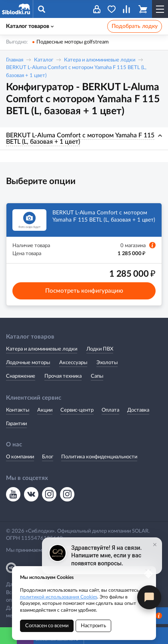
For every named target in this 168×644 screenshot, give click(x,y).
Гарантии (16, 424)
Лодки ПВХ (100, 349)
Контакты (18, 410)
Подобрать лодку (135, 26)
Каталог (44, 60)
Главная (15, 60)
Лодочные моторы (28, 363)
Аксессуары (73, 363)
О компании (20, 457)
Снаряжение (21, 376)
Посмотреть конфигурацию (84, 291)
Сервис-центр (77, 410)
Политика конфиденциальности (99, 457)
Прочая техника (63, 376)
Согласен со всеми (47, 626)
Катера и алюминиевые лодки (100, 60)
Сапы (97, 376)
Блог (48, 457)
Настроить (93, 626)
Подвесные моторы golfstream (73, 42)
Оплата (110, 410)
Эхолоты (107, 363)
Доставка (138, 410)
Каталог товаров (30, 26)
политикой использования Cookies (59, 597)
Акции (45, 410)
